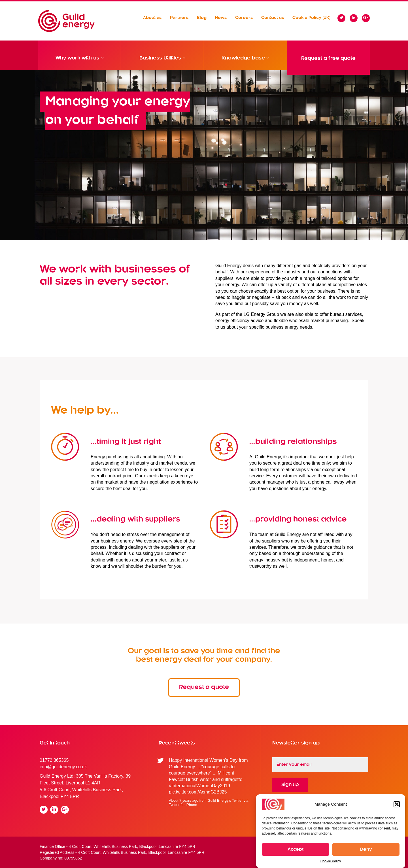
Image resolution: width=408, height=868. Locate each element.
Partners (179, 18)
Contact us (273, 18)
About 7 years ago (184, 800)
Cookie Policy (331, 861)
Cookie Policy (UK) (311, 18)
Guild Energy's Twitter (225, 800)
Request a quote (204, 687)
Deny (366, 849)
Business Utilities (162, 62)
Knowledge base (246, 62)
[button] (397, 804)
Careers (244, 18)
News (221, 18)
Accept (296, 849)
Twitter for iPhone (183, 805)
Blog (202, 18)
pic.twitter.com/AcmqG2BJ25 (198, 792)
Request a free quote (328, 58)
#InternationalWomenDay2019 (199, 786)
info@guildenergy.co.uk (63, 767)
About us (152, 18)
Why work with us (80, 62)
